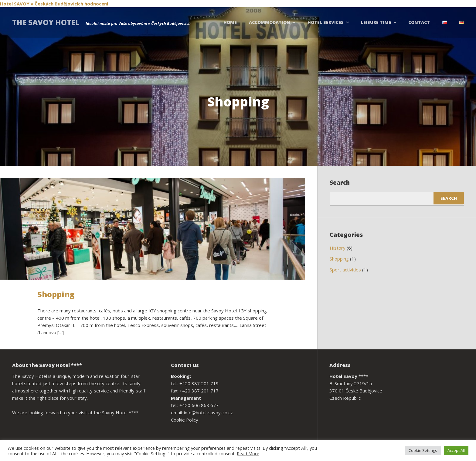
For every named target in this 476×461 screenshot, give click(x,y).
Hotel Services (326, 22)
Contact (419, 22)
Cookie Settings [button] (423, 450)
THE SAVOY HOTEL (46, 22)
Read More (248, 453)
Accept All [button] (456, 450)
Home (230, 22)
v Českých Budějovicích (57, 4)
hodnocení (96, 4)
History (338, 248)
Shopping (56, 294)
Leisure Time (376, 22)
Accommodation (270, 22)
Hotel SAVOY (15, 4)
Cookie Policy (185, 420)
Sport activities (345, 270)
